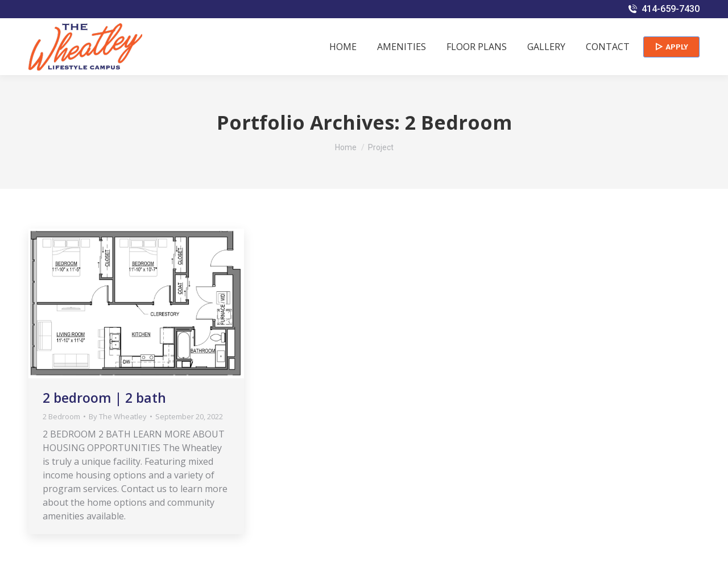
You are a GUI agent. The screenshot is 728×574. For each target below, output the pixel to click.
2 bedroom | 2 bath (104, 398)
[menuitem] (343, 47)
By (118, 416)
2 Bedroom (61, 416)
